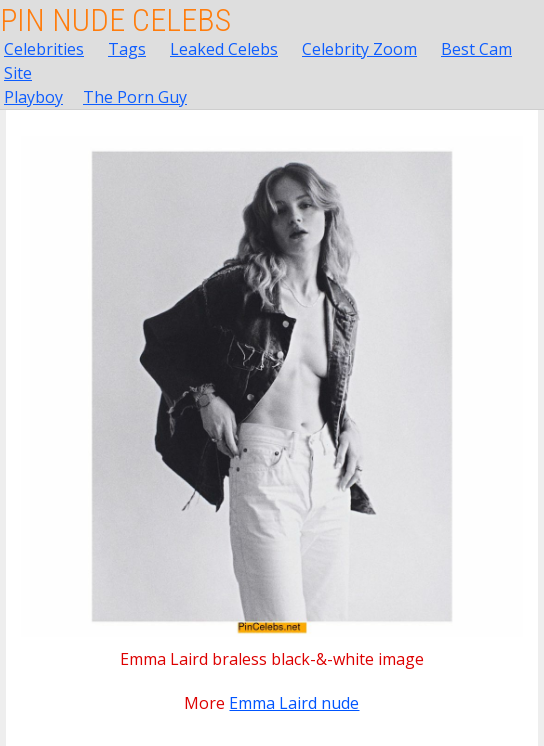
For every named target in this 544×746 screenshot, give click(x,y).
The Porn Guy (135, 97)
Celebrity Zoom (359, 49)
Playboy (33, 97)
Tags (127, 49)
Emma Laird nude (294, 703)
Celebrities (44, 49)
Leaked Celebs (224, 49)
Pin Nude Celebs (115, 20)
